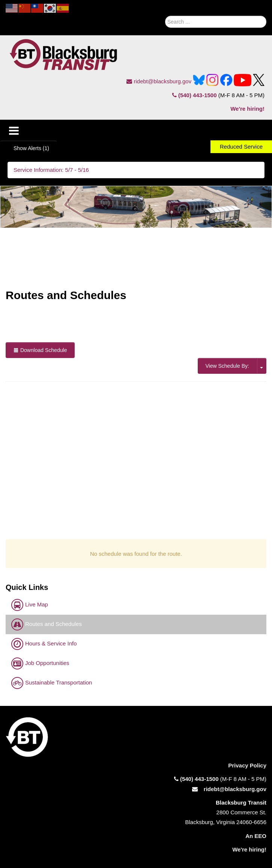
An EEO (256, 836)
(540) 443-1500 (195, 95)
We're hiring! (247, 109)
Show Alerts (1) (31, 148)
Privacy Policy (247, 765)
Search (156, 20)
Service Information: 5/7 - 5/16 (51, 170)
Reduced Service (241, 147)
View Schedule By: (227, 366)
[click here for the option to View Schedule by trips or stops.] (261, 366)
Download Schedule (40, 350)
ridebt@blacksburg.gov (159, 81)
